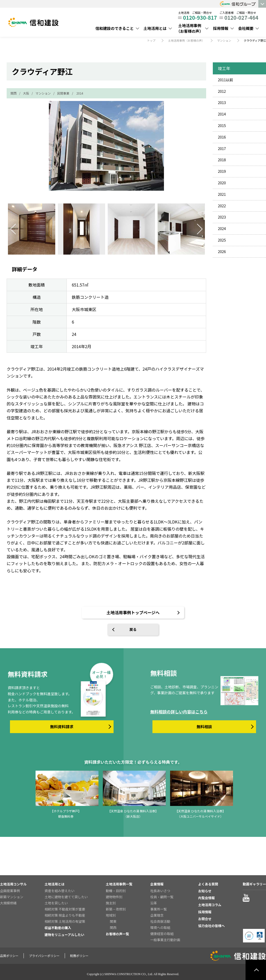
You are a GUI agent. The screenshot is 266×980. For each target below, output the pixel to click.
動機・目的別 (116, 891)
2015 (222, 126)
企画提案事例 (10, 891)
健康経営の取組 (162, 934)
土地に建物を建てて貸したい (66, 897)
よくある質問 (208, 884)
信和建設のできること (115, 28)
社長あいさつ (160, 891)
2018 (222, 160)
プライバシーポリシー (44, 956)
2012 (222, 91)
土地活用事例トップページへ (133, 612)
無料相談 (204, 727)
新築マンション (12, 897)
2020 (222, 183)
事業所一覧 (159, 909)
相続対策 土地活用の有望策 (65, 921)
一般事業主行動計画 (165, 940)
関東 (113, 921)
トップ (151, 40)
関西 (14, 93)
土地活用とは (155, 28)
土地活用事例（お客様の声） (190, 28)
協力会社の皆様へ (212, 926)
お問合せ (205, 919)
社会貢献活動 (160, 921)
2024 (222, 229)
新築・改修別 (116, 909)
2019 (222, 171)
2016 (222, 137)
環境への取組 (160, 927)
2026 (222, 252)
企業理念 (157, 915)
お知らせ (205, 891)
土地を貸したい (56, 903)
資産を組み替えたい (59, 891)
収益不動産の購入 (58, 928)
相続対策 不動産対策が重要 (65, 909)
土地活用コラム (210, 905)
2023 (222, 217)
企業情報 (157, 884)
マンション (224, 40)
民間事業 (63, 93)
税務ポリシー (79, 956)
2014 (80, 93)
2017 (222, 149)
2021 (222, 194)
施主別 (111, 903)
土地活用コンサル (13, 884)
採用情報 (221, 28)
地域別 (111, 915)
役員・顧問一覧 (162, 897)
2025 (222, 240)
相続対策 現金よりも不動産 (65, 915)
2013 (222, 102)
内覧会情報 (207, 898)
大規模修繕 (8, 903)
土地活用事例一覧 (119, 884)
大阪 (26, 93)
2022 (222, 206)
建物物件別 (114, 897)
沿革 (154, 903)
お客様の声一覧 (117, 934)
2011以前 (225, 80)
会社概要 (246, 28)
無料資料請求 (62, 727)
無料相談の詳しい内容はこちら (179, 712)
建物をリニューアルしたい (64, 935)
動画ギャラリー (254, 884)
